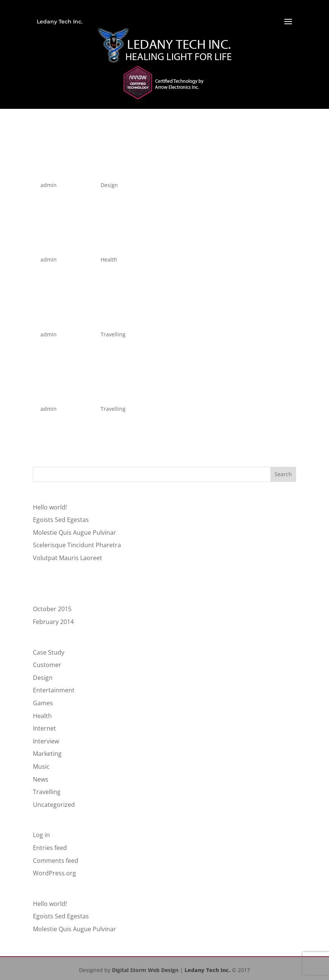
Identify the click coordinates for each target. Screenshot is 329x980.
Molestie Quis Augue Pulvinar (74, 533)
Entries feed (50, 848)
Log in (41, 835)
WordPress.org (54, 873)
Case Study (49, 652)
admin (49, 185)
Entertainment (54, 690)
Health (109, 259)
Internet (44, 728)
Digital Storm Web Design (145, 970)
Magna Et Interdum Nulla (91, 321)
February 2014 (53, 622)
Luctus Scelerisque (76, 396)
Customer (47, 665)
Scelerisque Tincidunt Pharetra (77, 545)
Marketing (47, 754)
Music (41, 766)
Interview (46, 741)
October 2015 (52, 609)
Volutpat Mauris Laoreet (88, 247)
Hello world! (50, 507)
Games (43, 703)
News (41, 779)
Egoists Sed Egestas (78, 172)
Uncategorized (54, 805)
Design (109, 185)
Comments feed (56, 861)
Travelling (113, 334)
